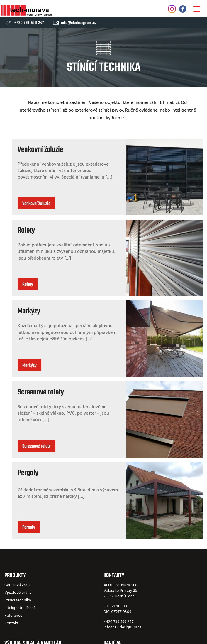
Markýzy (29, 311)
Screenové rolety (41, 392)
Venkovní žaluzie (40, 150)
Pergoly (28, 473)
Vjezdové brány (18, 593)
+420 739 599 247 (29, 23)
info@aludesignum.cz (79, 23)
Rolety (26, 231)
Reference (13, 616)
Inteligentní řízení (19, 608)
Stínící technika (18, 600)
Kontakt (11, 623)
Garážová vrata (18, 585)
